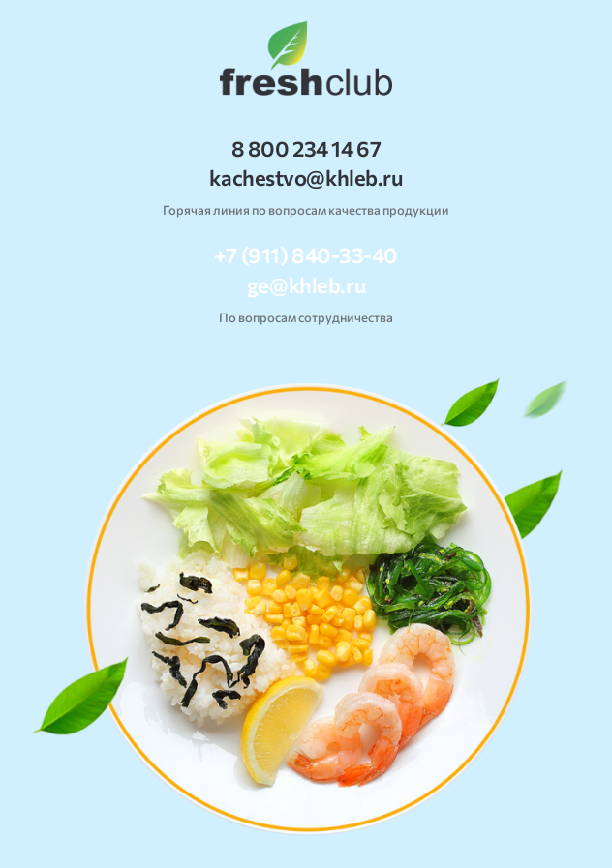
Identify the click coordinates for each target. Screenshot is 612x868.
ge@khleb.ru (306, 285)
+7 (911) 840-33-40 (306, 255)
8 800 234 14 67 (306, 149)
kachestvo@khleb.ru (306, 178)
